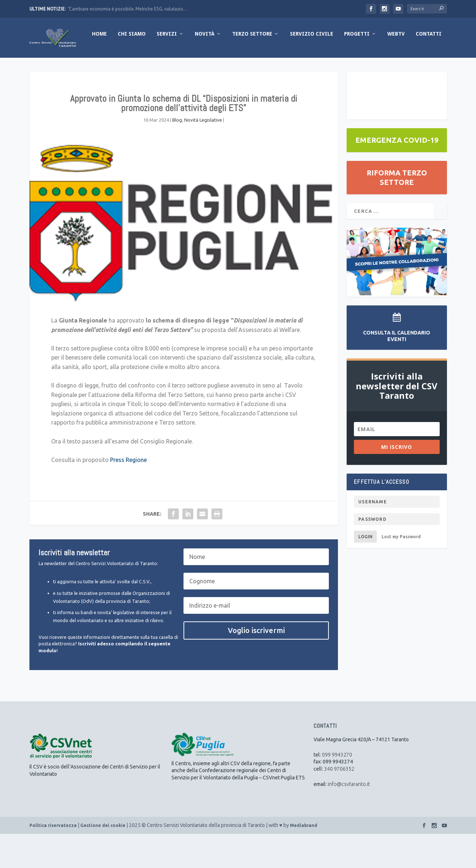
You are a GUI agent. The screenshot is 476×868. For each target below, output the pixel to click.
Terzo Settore (195, 68)
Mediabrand (304, 859)
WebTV (339, 68)
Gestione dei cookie (103, 859)
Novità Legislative (203, 154)
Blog (177, 154)
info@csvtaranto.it (349, 818)
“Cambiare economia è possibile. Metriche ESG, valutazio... (127, 9)
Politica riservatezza (53, 859)
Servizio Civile (255, 68)
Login (365, 571)
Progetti (300, 68)
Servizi (110, 68)
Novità (148, 68)
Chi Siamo (75, 68)
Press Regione (128, 494)
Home (42, 68)
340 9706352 (339, 803)
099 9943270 (337, 789)
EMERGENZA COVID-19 (397, 174)
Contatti (372, 68)
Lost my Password (401, 571)
